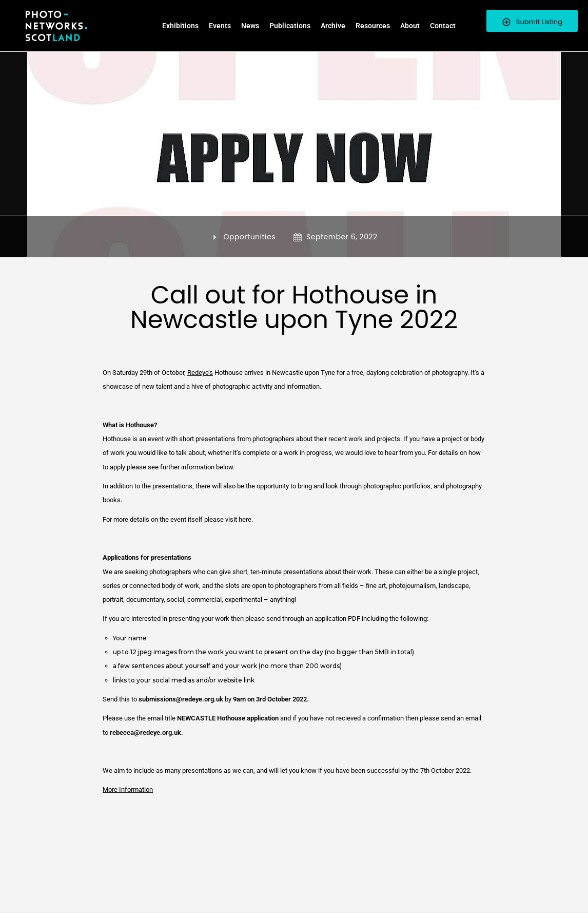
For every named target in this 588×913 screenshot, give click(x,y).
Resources (373, 26)
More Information (128, 790)
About (410, 26)
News (250, 26)
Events (220, 26)
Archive (333, 26)
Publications (290, 26)
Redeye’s (200, 373)
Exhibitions (180, 26)
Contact (443, 26)
